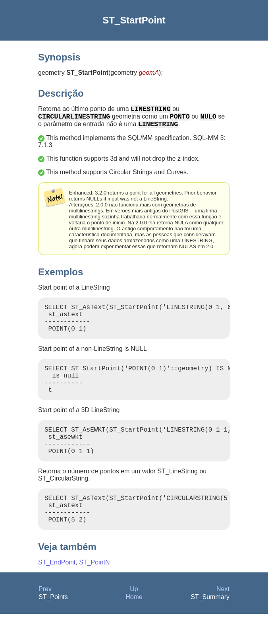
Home (134, 627)
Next (223, 619)
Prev (45, 619)
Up (134, 619)
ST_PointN (94, 592)
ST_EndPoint (57, 592)
